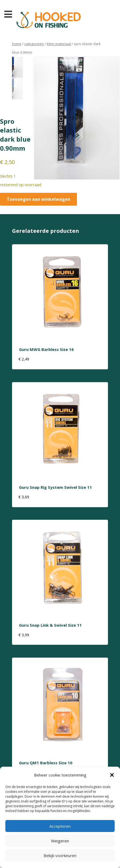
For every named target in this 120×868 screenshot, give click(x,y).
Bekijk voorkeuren (60, 855)
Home (17, 44)
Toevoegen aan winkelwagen (38, 199)
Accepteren (60, 826)
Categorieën (34, 44)
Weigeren (60, 841)
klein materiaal (59, 44)
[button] (112, 775)
